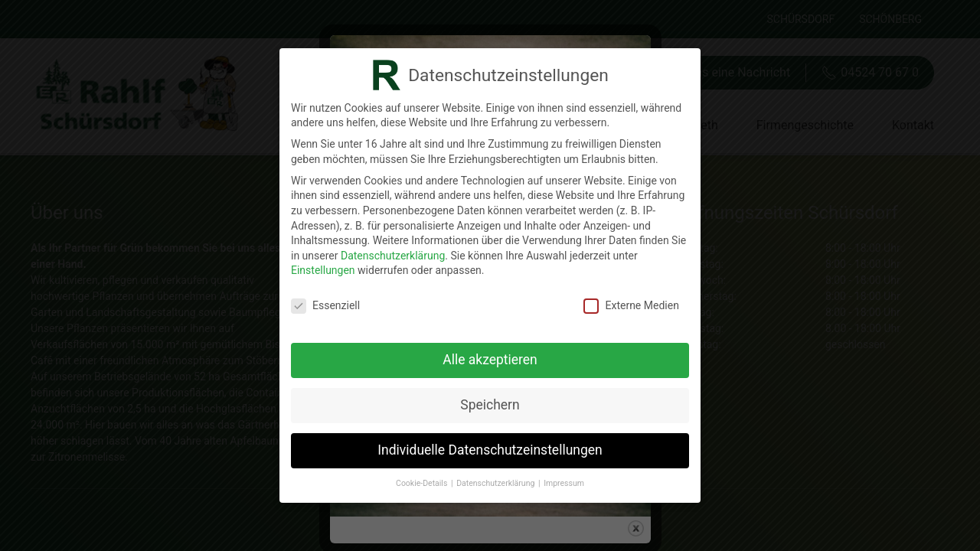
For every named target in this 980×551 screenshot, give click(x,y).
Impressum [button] (564, 483)
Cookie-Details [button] (423, 483)
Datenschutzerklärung (393, 256)
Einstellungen (323, 270)
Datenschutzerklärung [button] (497, 483)
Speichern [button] (490, 405)
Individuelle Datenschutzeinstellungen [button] (490, 450)
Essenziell (325, 306)
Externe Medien (631, 306)
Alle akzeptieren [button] (490, 360)
